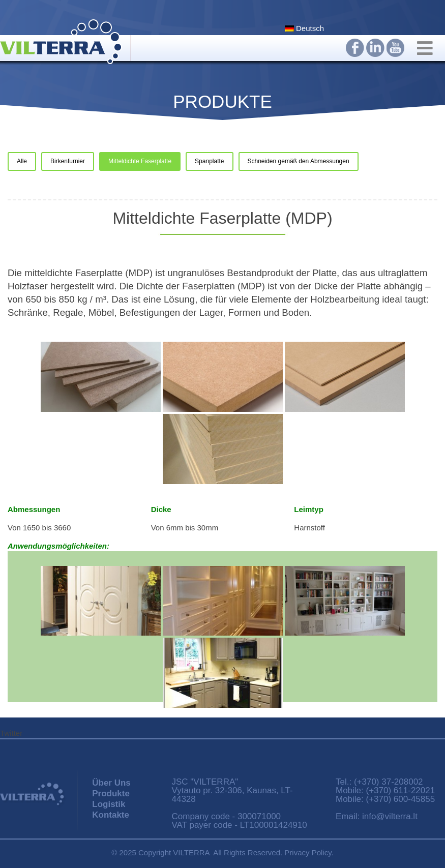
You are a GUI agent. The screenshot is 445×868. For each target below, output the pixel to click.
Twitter (11, 733)
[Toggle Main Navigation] (426, 50)
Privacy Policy (308, 852)
